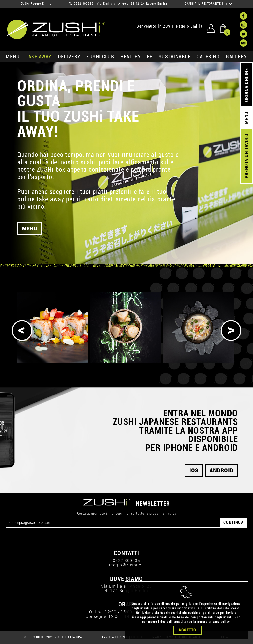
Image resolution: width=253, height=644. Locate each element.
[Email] (113, 523)
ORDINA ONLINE (246, 85)
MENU (13, 57)
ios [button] (194, 471)
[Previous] (22, 331)
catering (208, 57)
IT (228, 4)
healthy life (136, 57)
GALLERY (236, 57)
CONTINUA (233, 523)
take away (39, 57)
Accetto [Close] (188, 630)
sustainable (175, 57)
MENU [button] (30, 231)
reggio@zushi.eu (127, 565)
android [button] (221, 471)
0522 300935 (84, 4)
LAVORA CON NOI (115, 637)
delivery (69, 57)
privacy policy (219, 622)
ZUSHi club (100, 57)
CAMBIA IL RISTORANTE (203, 4)
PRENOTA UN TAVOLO (246, 156)
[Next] (231, 331)
